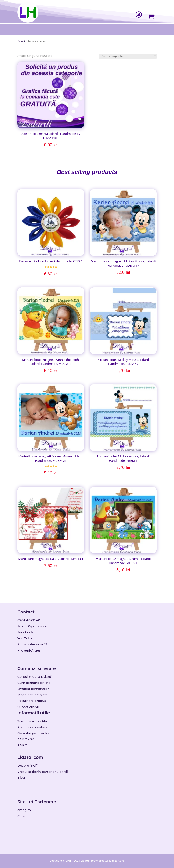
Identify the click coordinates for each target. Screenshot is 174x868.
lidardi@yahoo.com (33, 626)
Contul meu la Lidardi (35, 677)
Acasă (21, 41)
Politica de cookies (32, 727)
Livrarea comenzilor (33, 689)
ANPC (22, 745)
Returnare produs (32, 701)
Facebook (25, 632)
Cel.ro (22, 816)
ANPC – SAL (27, 739)
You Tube (25, 638)
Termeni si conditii (32, 721)
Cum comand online (34, 683)
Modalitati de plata (32, 695)
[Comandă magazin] (128, 56)
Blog (21, 778)
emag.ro (24, 810)
